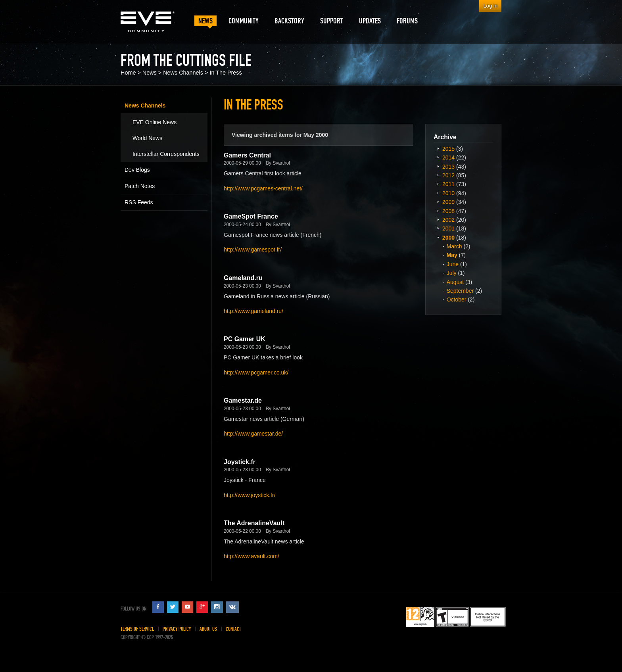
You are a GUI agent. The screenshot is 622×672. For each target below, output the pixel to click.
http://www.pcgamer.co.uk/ (256, 372)
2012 (448, 175)
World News (147, 138)
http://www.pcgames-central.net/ (263, 188)
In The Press (226, 73)
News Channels (183, 73)
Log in (490, 6)
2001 (448, 228)
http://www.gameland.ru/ (253, 311)
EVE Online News (155, 122)
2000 (448, 238)
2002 (448, 220)
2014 (448, 157)
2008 (448, 211)
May (452, 255)
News (150, 73)
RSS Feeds (139, 202)
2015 (448, 149)
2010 (448, 193)
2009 (448, 202)
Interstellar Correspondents (166, 154)
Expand (438, 148)
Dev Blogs (137, 170)
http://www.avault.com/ (251, 556)
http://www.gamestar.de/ (253, 434)
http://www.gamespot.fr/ (253, 250)
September (460, 291)
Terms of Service (137, 629)
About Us (208, 629)
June (453, 264)
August (455, 282)
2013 (448, 167)
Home (128, 73)
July (452, 273)
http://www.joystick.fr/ (250, 495)
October (457, 300)
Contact (233, 629)
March (454, 246)
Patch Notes (140, 186)
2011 (448, 184)
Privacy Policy (177, 629)
